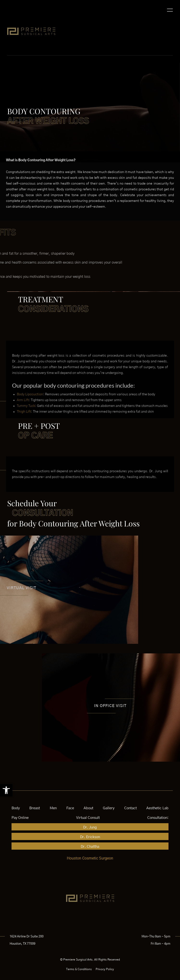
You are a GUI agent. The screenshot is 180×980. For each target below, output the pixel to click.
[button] (6, 790)
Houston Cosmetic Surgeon (90, 858)
